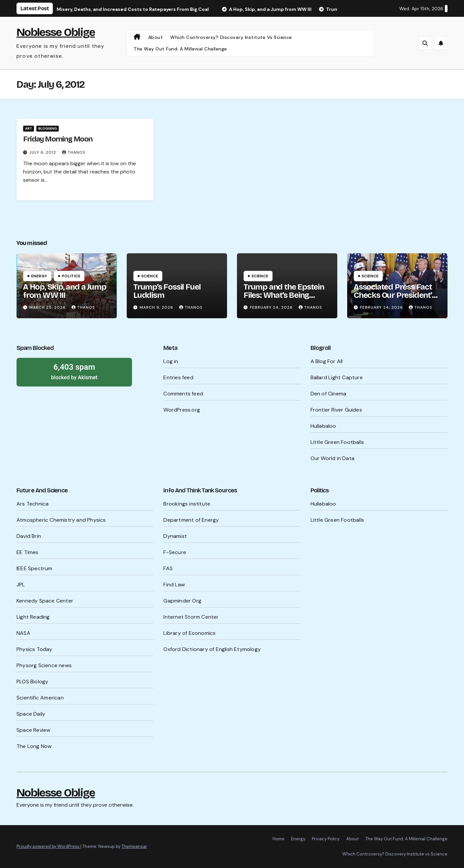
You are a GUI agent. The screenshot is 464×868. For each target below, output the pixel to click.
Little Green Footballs (337, 442)
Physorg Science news (44, 665)
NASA (23, 633)
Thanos (74, 152)
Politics (71, 276)
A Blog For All (327, 361)
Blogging (48, 128)
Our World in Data (332, 458)
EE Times (28, 552)
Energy (39, 276)
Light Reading (33, 617)
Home (279, 839)
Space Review (33, 730)
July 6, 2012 (43, 152)
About (156, 37)
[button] (425, 43)
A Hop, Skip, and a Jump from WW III (65, 291)
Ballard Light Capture (337, 377)
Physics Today (34, 649)
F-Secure (175, 552)
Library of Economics (189, 633)
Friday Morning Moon (58, 139)
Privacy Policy (326, 839)
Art (29, 128)
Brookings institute (187, 504)
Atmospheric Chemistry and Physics (61, 520)
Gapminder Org (182, 601)
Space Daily (31, 714)
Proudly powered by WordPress (49, 846)
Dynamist (175, 536)
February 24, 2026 (272, 307)
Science (150, 276)
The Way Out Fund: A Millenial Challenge (180, 49)
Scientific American (40, 698)
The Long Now (34, 746)
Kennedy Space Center (45, 601)
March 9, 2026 (157, 307)
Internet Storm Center (191, 617)
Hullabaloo (323, 426)
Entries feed (178, 377)
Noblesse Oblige (56, 32)
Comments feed (183, 394)
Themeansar (134, 846)
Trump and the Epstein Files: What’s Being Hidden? (284, 295)
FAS (168, 568)
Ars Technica (33, 504)
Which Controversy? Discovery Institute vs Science (231, 37)
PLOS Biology (32, 682)
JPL (21, 585)
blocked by (74, 371)
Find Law (174, 585)
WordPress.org (182, 410)
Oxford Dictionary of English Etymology (212, 649)
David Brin (29, 536)
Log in (171, 361)
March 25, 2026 (48, 307)
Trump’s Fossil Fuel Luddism (167, 291)
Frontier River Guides (336, 410)
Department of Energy (191, 520)
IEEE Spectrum (34, 568)
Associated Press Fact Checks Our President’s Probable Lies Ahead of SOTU (395, 299)
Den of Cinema (329, 394)
